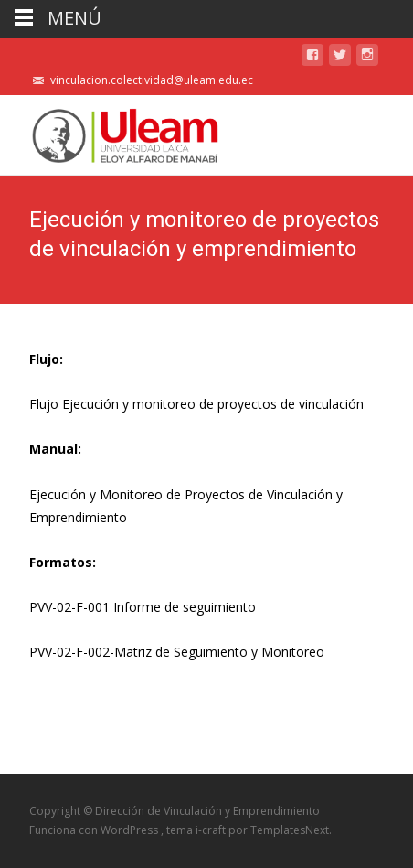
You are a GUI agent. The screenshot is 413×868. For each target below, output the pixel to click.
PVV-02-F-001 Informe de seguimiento (143, 607)
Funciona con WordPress (95, 830)
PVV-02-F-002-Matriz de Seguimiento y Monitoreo (177, 652)
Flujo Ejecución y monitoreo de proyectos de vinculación (196, 404)
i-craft (212, 830)
